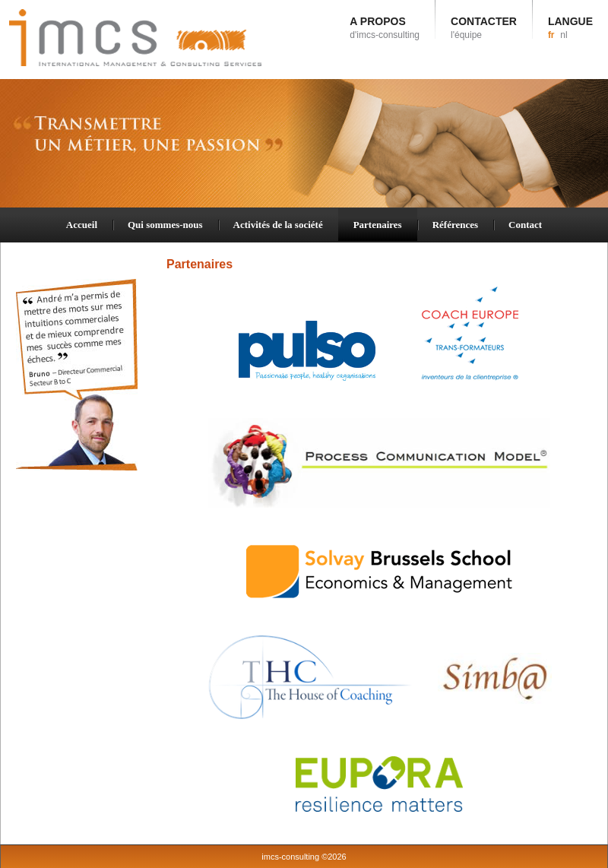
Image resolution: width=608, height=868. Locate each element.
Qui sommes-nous (165, 225)
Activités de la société (278, 225)
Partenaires (378, 225)
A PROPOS (385, 28)
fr (551, 35)
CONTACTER (484, 28)
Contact (525, 225)
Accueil (82, 225)
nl (564, 35)
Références (455, 225)
